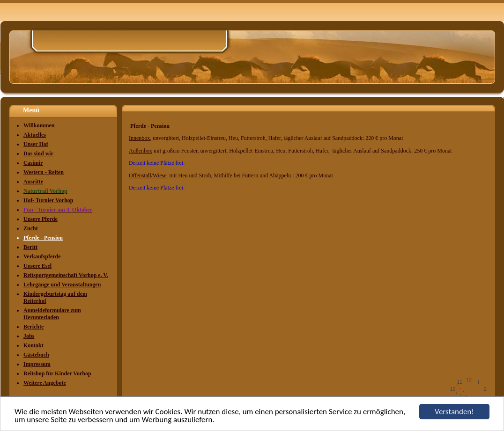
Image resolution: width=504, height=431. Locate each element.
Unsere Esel (37, 266)
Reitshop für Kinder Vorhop (57, 373)
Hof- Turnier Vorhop (48, 200)
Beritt (30, 247)
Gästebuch (36, 355)
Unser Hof (36, 144)
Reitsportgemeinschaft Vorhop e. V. (66, 275)
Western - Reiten (44, 172)
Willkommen (39, 125)
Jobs (29, 336)
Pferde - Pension (43, 238)
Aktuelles (35, 135)
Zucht (31, 228)
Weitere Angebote (45, 383)
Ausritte (33, 182)
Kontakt (33, 345)
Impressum (37, 364)
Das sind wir (38, 153)
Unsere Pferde (41, 219)
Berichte (33, 327)
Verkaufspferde (42, 256)
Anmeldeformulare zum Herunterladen (52, 314)
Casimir (33, 163)
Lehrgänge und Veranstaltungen (62, 285)
